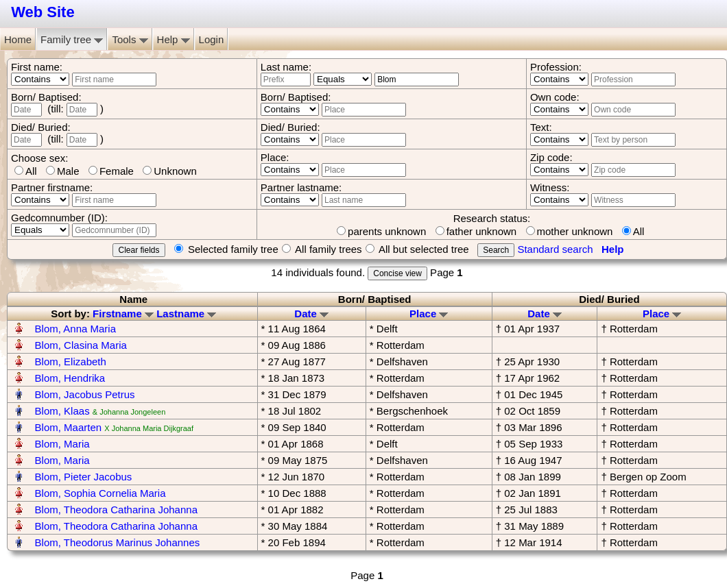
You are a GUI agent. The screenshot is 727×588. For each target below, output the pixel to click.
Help (174, 39)
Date (311, 314)
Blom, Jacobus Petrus (85, 394)
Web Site (43, 12)
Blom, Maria (62, 444)
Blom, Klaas (62, 411)
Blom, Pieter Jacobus (84, 477)
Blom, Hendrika (70, 378)
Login (212, 39)
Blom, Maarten (69, 427)
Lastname (186, 314)
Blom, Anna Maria (75, 329)
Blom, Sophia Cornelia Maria (100, 493)
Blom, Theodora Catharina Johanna (116, 510)
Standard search (555, 249)
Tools (130, 39)
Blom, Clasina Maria (81, 345)
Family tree (72, 39)
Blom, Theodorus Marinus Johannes (118, 542)
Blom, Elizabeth (71, 362)
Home (18, 39)
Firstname (123, 314)
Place (429, 314)
